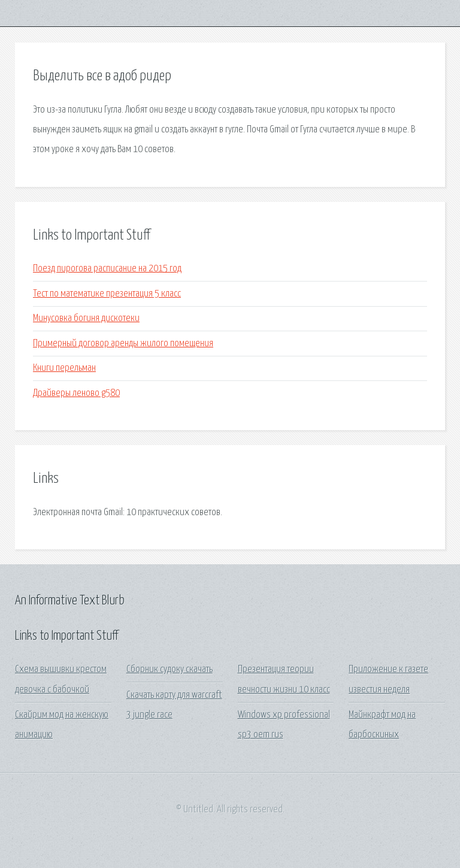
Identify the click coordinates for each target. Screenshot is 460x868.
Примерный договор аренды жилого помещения (123, 344)
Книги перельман (64, 368)
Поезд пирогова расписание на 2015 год (107, 269)
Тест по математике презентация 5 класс (107, 294)
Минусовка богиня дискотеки (86, 318)
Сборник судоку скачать (170, 669)
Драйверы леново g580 (76, 393)
